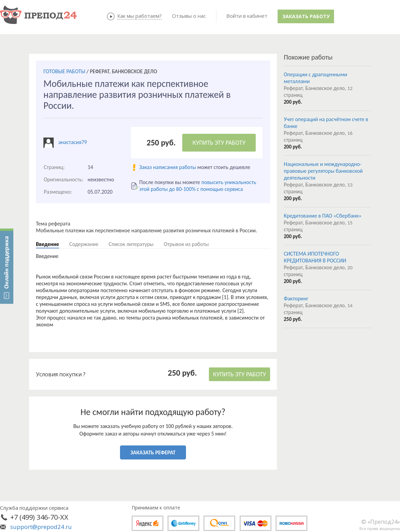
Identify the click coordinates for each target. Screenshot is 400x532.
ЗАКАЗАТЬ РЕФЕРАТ (153, 452)
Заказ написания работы (168, 167)
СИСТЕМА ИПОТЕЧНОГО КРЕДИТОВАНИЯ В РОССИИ (315, 257)
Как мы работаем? (139, 16)
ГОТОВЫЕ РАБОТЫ (64, 71)
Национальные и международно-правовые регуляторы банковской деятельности (323, 171)
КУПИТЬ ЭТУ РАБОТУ (219, 143)
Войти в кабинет (247, 16)
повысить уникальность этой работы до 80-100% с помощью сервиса (198, 186)
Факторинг (296, 299)
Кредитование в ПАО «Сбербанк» (323, 216)
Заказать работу (306, 16)
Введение (48, 244)
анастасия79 (73, 142)
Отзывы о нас (189, 16)
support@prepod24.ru (41, 527)
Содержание (84, 244)
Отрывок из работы (186, 244)
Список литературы (131, 244)
